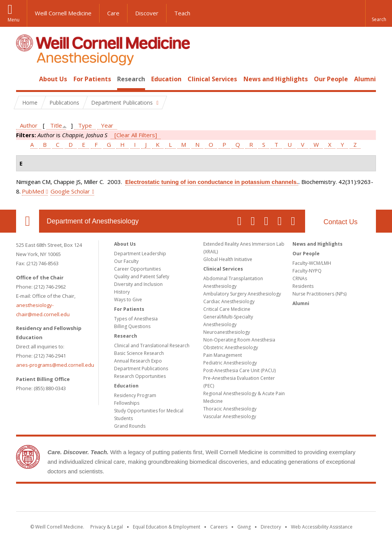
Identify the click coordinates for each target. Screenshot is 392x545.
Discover (147, 13)
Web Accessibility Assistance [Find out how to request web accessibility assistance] (322, 527)
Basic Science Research (139, 353)
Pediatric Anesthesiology (230, 363)
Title (56, 125)
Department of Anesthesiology (93, 221)
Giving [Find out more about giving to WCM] (244, 527)
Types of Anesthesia (136, 319)
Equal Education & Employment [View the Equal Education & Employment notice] (167, 527)
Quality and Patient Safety (142, 277)
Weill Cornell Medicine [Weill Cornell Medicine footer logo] (196, 499)
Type (85, 125)
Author (29, 125)
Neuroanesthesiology (227, 332)
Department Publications (141, 369)
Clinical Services (212, 79)
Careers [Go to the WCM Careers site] (219, 527)
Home (24, 79)
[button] (379, 13)
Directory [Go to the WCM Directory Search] (271, 527)
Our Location (28, 221)
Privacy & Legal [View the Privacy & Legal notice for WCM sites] (107, 527)
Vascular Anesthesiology (230, 416)
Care (113, 13)
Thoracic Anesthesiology (230, 409)
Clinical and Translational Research (152, 346)
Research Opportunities (140, 376)
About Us (53, 79)
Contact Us (341, 222)
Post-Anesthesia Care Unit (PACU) (239, 370)
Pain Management (223, 355)
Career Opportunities (137, 269)
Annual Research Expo (138, 361)
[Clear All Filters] (136, 135)
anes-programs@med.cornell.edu (55, 365)
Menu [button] (14, 20)
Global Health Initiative (228, 259)
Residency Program (135, 395)
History (122, 292)
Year (107, 125)
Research (131, 79)
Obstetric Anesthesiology (231, 347)
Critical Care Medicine (227, 309)
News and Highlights (276, 79)
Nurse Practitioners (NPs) (319, 294)
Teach (182, 13)
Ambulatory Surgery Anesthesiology (242, 294)
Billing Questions (132, 326)
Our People (331, 79)
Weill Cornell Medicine (63, 13)
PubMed (33, 191)
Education (166, 79)
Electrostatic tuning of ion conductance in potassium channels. (212, 182)
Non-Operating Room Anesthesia (239, 340)
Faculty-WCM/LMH (312, 263)
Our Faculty (126, 261)
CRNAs (300, 278)
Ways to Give (128, 300)
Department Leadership (140, 254)
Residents (303, 286)
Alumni (365, 79)
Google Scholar (70, 191)
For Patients (92, 79)
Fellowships (127, 403)
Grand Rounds (130, 426)
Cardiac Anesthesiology (229, 301)
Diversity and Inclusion (138, 284)
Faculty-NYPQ (307, 271)
